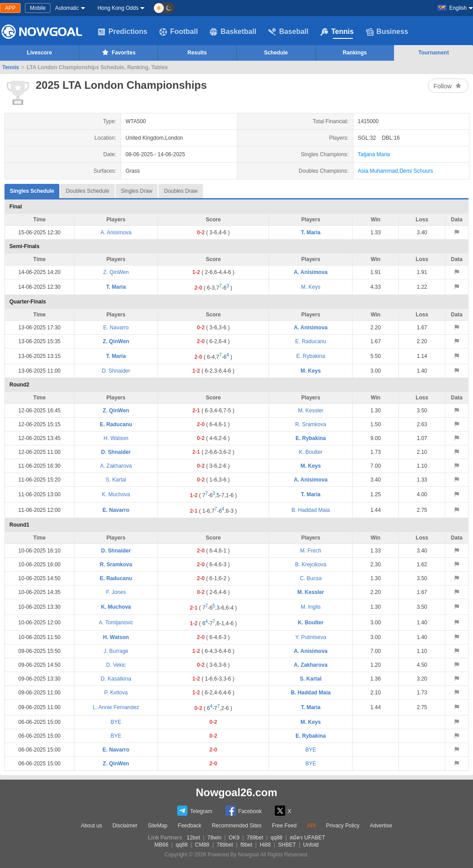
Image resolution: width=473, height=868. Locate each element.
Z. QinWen (116, 272)
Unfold (311, 845)
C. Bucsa (311, 578)
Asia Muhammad (378, 171)
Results (197, 53)
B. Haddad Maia (311, 510)
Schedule (276, 53)
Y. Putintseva (311, 637)
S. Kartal (116, 480)
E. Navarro (116, 328)
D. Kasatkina (116, 679)
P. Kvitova (116, 693)
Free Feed (284, 826)
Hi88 (265, 845)
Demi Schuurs (416, 171)
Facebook (244, 811)
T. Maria (311, 233)
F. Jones (116, 592)
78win (214, 838)
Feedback (190, 826)
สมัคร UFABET (307, 838)
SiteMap (158, 826)
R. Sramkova (311, 424)
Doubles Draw (180, 191)
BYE (116, 722)
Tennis (337, 32)
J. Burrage (116, 651)
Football (178, 32)
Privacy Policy (343, 826)
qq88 (276, 838)
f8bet (247, 845)
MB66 (161, 845)
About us (91, 826)
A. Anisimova (116, 233)
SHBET (287, 845)
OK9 (234, 838)
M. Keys (311, 287)
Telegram (195, 811)
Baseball (288, 32)
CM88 (202, 845)
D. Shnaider (116, 371)
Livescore (39, 53)
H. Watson (116, 438)
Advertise (381, 826)
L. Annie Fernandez (116, 707)
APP (10, 8)
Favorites (118, 52)
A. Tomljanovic (116, 623)
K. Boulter (311, 452)
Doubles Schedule (87, 191)
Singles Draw (137, 191)
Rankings (355, 53)
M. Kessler (311, 411)
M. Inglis (311, 607)
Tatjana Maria (374, 154)
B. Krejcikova (311, 565)
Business (387, 32)
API (311, 826)
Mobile (38, 8)
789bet (255, 838)
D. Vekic (116, 665)
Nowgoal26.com (237, 792)
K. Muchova (116, 494)
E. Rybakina (311, 356)
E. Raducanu (311, 341)
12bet (193, 838)
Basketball (233, 32)
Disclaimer (125, 826)
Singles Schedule (32, 189)
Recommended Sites (237, 826)
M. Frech (311, 551)
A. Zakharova (116, 466)
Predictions (122, 32)
